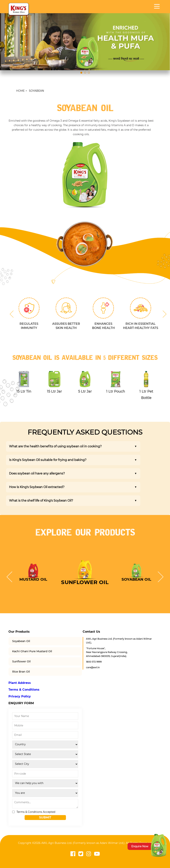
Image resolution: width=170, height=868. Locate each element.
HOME (20, 91)
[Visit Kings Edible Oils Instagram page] (89, 854)
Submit (45, 817)
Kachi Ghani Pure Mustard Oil (32, 651)
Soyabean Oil (21, 641)
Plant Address (20, 683)
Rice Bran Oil (21, 672)
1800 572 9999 (94, 662)
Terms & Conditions (24, 690)
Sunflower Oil (21, 661)
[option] (85, 175)
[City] (45, 764)
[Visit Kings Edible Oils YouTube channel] (97, 854)
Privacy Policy (20, 696)
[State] (45, 754)
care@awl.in (93, 667)
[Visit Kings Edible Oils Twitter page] (81, 854)
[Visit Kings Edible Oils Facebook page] (73, 854)
